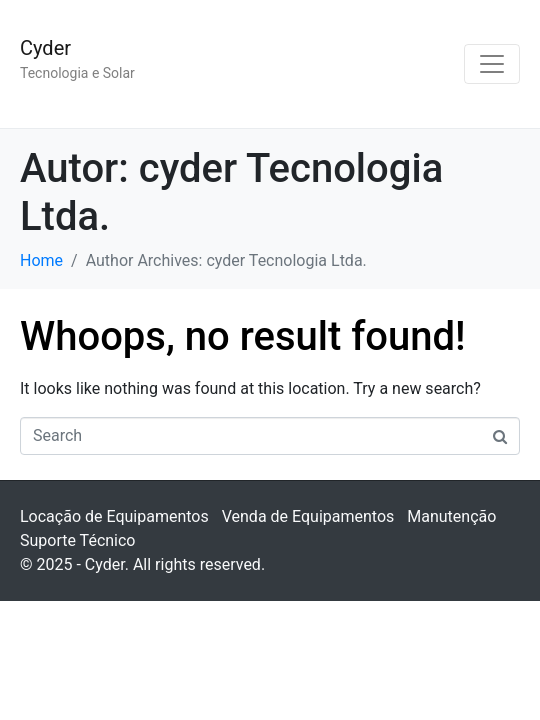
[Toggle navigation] (492, 64)
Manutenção (451, 516)
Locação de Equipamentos (114, 516)
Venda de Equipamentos (308, 516)
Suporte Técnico (77, 540)
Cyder (45, 48)
